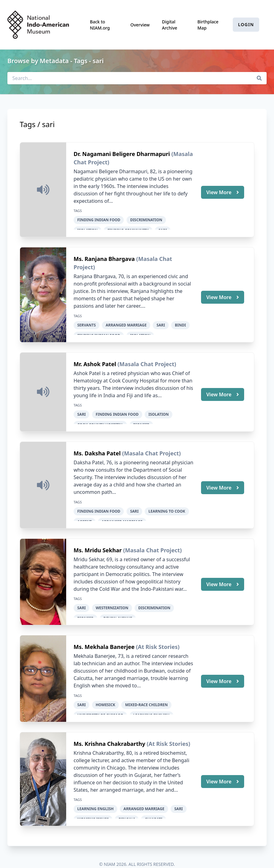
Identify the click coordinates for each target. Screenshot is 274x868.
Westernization (112, 601)
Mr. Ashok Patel (96, 361)
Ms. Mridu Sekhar (98, 543)
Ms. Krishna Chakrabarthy (110, 734)
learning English (95, 799)
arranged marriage (126, 323)
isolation (159, 411)
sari (161, 323)
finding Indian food (99, 220)
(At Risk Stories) (158, 638)
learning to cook (167, 506)
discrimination (146, 220)
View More (223, 191)
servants (87, 323)
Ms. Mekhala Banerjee (105, 638)
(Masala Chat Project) (147, 361)
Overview (140, 25)
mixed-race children (146, 696)
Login (246, 24)
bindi (180, 323)
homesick (106, 696)
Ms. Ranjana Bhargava (105, 257)
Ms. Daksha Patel (98, 448)
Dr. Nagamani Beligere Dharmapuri (123, 154)
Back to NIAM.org (100, 25)
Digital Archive (170, 25)
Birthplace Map (208, 25)
